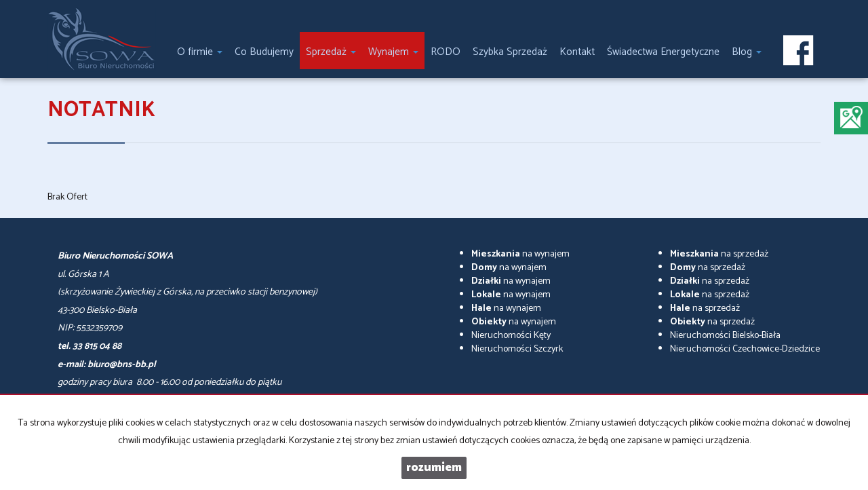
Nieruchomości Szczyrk (517, 349)
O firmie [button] (200, 52)
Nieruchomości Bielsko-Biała (725, 336)
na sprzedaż (719, 254)
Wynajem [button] (393, 52)
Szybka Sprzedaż (510, 52)
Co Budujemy (264, 52)
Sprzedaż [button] (331, 52)
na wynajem (520, 254)
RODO (446, 52)
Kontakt (577, 52)
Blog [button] (747, 52)
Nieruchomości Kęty (511, 336)
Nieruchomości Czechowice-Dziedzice (745, 349)
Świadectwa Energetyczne (663, 52)
